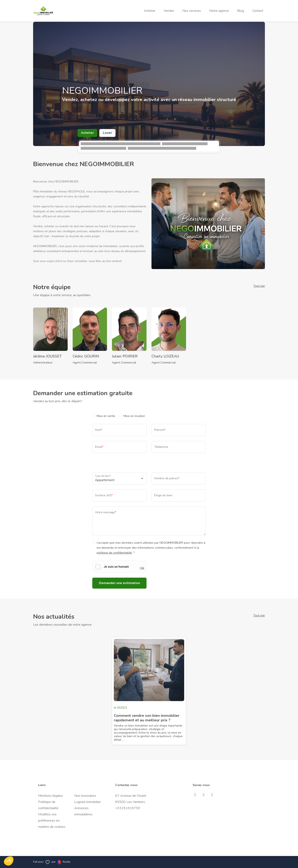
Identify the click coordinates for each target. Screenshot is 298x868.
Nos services (192, 11)
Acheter (150, 11)
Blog (241, 11)
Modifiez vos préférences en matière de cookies (52, 821)
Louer (107, 133)
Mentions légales (50, 796)
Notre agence (219, 11)
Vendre (169, 11)
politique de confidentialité (114, 553)
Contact (258, 11)
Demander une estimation (120, 583)
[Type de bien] (119, 478)
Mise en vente (106, 416)
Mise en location (134, 416)
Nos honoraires (85, 796)
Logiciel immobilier (88, 802)
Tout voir (259, 286)
